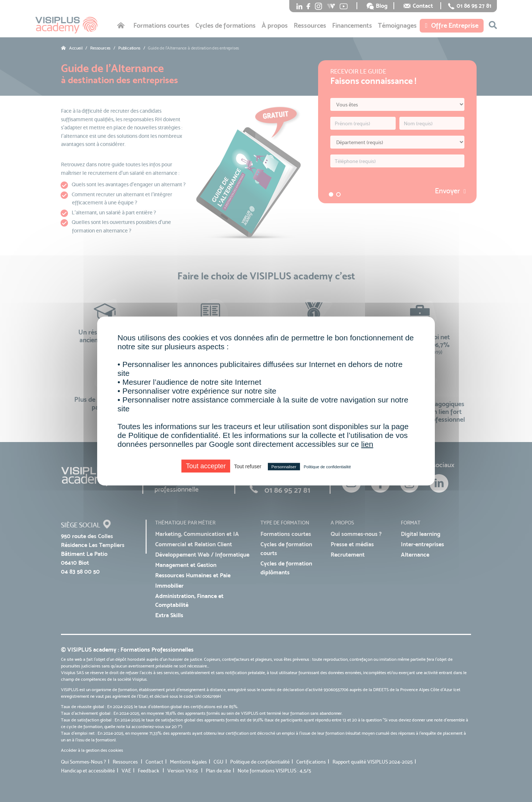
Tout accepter (206, 466)
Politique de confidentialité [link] (327, 467)
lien (367, 444)
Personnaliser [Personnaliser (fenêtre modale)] (284, 467)
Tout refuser (248, 466)
